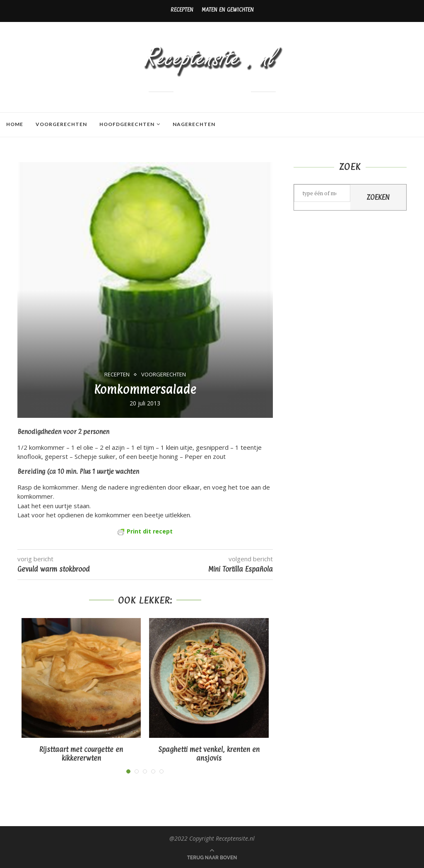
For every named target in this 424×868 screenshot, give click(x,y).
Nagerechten (194, 124)
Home (15, 124)
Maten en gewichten (228, 10)
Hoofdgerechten (127, 124)
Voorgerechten (61, 124)
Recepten (182, 10)
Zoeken (378, 197)
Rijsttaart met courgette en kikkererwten (81, 754)
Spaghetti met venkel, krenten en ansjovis (209, 754)
